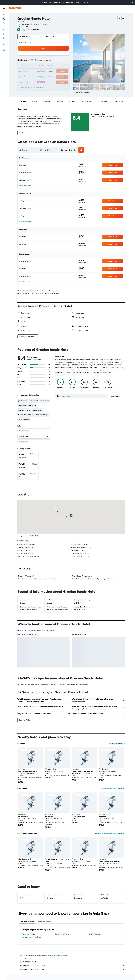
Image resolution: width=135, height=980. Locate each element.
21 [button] (59, 71)
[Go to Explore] (4, 29)
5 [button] (49, 61)
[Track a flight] (4, 34)
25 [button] (44, 76)
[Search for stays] (4, 19)
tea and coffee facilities (26, 415)
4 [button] (44, 61)
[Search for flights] (4, 14)
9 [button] (34, 66)
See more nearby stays (117, 743)
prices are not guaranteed (59, 955)
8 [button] (64, 61)
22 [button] (64, 71)
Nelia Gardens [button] (23, 816)
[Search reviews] (83, 396)
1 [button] (64, 56)
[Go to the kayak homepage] (14, 8)
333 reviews (35, 30)
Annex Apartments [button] (78, 816)
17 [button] (39, 71)
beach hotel (22, 405)
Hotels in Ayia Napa (94, 934)
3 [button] (39, 61)
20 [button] (54, 71)
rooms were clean (24, 419)
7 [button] (59, 61)
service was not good (42, 415)
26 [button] (49, 76)
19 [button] (49, 71)
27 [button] (54, 76)
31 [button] (39, 82)
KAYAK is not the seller (72, 962)
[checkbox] (28, 456)
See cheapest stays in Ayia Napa (114, 788)
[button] (133, 2)
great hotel (32, 405)
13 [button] (54, 66)
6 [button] (54, 61)
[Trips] (4, 44)
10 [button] (39, 66)
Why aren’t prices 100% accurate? (72, 969)
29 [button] (64, 76)
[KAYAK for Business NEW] (4, 38)
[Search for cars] (4, 23)
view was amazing (24, 410)
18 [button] (44, 71)
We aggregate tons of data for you (72, 965)
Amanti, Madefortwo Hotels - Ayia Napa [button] (57, 860)
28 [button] (59, 76)
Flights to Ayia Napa (29, 934)
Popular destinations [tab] (44, 921)
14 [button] (59, 66)
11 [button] (44, 66)
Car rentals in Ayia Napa (63, 934)
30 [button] (34, 82)
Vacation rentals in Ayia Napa (31, 937)
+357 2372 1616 (23, 27)
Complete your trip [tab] (27, 921)
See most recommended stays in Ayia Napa (110, 833)
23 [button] (34, 76)
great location (23, 401)
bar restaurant (45, 401)
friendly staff (34, 401)
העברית (86, 2)
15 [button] (64, 66)
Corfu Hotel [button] (49, 816)
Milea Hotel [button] (103, 816)
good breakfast (37, 410)
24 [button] (39, 76)
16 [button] (34, 71)
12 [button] (49, 66)
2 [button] (34, 61)
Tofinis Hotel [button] (103, 769)
